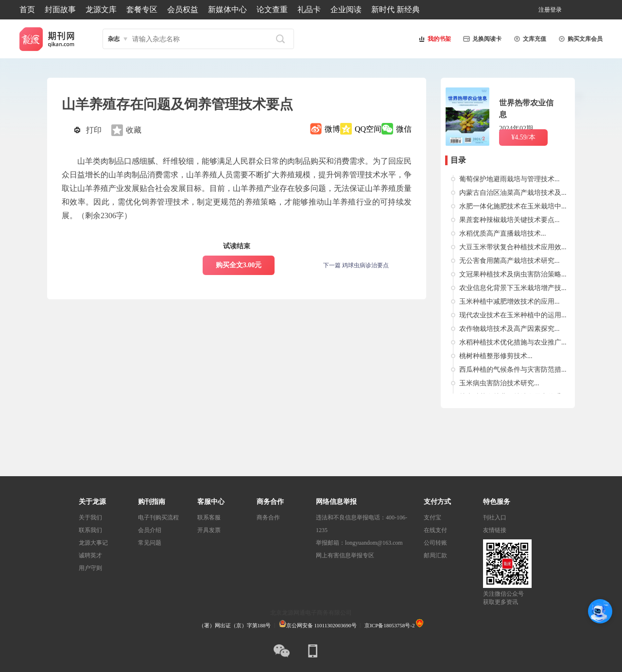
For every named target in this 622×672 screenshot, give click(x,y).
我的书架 (433, 39)
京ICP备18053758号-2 (389, 625)
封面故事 (60, 9)
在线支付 (435, 530)
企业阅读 (346, 9)
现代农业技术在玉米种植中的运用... (513, 315)
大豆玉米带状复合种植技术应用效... (513, 247)
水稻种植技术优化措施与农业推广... (513, 342)
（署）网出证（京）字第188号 (235, 625)
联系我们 (90, 530)
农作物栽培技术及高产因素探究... (510, 329)
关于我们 (90, 517)
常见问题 (150, 543)
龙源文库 (101, 9)
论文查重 (272, 9)
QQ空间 (368, 129)
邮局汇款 (435, 555)
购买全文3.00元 (239, 265)
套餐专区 (142, 9)
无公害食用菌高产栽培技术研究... (510, 261)
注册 (544, 10)
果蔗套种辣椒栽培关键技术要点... (510, 220)
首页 (27, 9)
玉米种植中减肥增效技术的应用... (510, 302)
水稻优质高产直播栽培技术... (503, 233)
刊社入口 (495, 517)
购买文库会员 (579, 39)
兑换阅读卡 (481, 39)
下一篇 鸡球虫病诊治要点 (356, 265)
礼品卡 (309, 9)
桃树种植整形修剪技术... (496, 356)
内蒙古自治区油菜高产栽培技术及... (513, 193)
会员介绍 (150, 530)
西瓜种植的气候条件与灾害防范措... (513, 370)
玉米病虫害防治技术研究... (499, 383)
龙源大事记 (93, 543)
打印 (94, 130)
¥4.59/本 (523, 137)
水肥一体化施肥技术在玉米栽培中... (513, 206)
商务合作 (268, 517)
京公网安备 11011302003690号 (318, 625)
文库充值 (529, 39)
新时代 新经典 (396, 9)
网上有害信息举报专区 (345, 555)
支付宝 (432, 517)
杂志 (114, 39)
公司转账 (435, 543)
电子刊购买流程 (158, 517)
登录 (556, 10)
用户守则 (90, 568)
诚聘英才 (90, 555)
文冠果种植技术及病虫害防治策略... (513, 274)
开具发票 (209, 530)
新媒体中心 (227, 9)
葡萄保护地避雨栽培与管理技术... (510, 179)
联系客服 (209, 517)
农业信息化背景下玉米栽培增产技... (513, 288)
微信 (404, 129)
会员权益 (183, 9)
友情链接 (495, 530)
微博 (332, 129)
